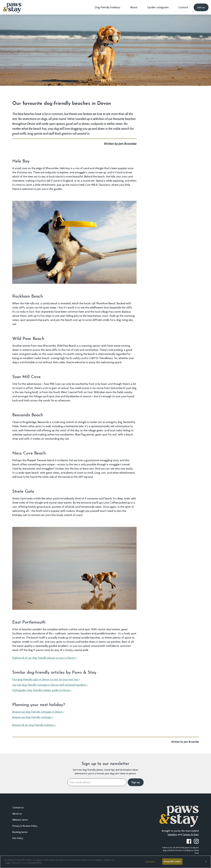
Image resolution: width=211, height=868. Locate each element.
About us (17, 814)
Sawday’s (172, 834)
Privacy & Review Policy (25, 826)
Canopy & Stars (191, 834)
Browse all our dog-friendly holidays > (34, 725)
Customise (150, 861)
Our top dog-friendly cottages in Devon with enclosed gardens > (50, 685)
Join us (201, 7)
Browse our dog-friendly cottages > (33, 717)
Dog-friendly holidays (108, 7)
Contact (183, 7)
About (134, 7)
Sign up (136, 782)
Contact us (18, 807)
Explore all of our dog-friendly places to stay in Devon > (45, 658)
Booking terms (20, 832)
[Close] (206, 861)
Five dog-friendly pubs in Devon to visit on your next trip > (46, 679)
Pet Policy (18, 838)
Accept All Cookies (172, 861)
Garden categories (158, 7)
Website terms (20, 820)
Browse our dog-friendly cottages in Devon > (38, 712)
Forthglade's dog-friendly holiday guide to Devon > (42, 690)
